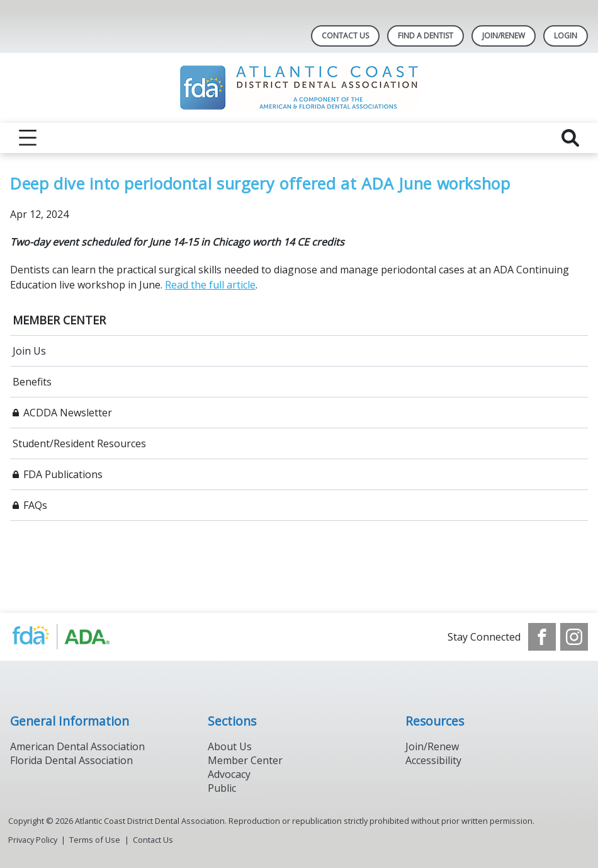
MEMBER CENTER (59, 320)
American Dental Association (77, 746)
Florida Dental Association (71, 760)
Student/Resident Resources (79, 443)
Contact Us (345, 36)
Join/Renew (432, 746)
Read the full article (210, 285)
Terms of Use (95, 840)
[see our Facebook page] (542, 637)
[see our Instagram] (574, 637)
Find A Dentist (426, 36)
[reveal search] (570, 138)
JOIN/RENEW (504, 36)
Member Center (245, 760)
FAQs (35, 505)
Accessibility (433, 760)
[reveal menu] (28, 138)
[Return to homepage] (299, 88)
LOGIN (566, 36)
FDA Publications (63, 474)
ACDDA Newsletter (68, 413)
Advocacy (229, 774)
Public (222, 788)
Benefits (32, 382)
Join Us (29, 351)
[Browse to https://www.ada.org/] (74, 637)
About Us (230, 746)
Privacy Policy (33, 840)
